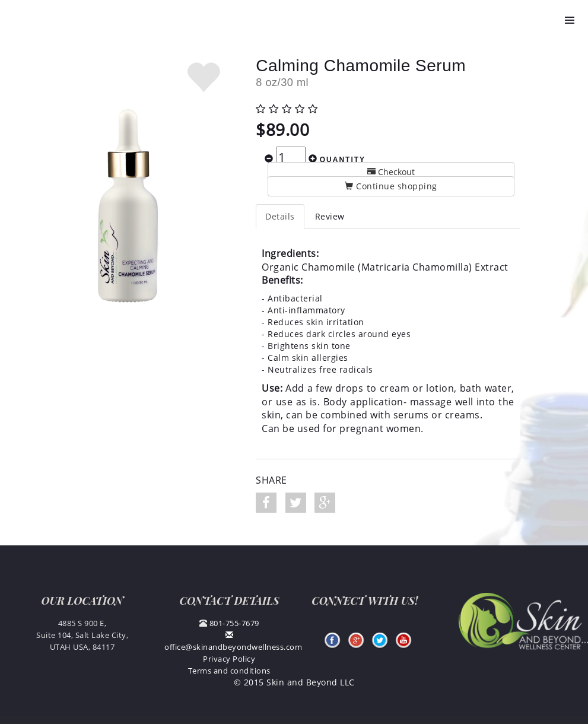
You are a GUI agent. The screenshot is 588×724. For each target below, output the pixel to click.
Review (330, 216)
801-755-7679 (234, 623)
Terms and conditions (229, 671)
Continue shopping (391, 186)
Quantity (343, 160)
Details (280, 216)
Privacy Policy (229, 659)
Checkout (391, 172)
